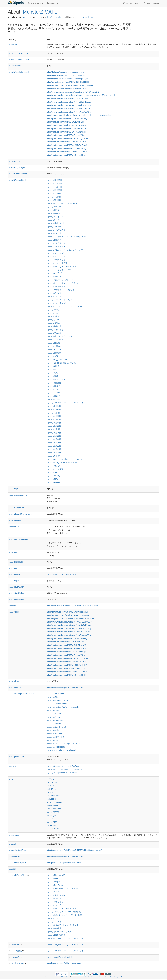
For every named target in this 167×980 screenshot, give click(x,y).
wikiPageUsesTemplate (21, 694)
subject (13, 766)
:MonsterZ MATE (59, 957)
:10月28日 (54, 183)
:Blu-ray (53, 476)
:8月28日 (54, 443)
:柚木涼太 (54, 350)
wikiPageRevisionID (18, 174)
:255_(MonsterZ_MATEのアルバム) (65, 403)
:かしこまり (55, 233)
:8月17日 (54, 439)
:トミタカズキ (56, 905)
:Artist (50, 786)
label (13, 552)
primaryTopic (17, 963)
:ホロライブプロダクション (62, 290)
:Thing (50, 779)
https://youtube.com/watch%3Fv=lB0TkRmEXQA (67, 145)
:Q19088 (53, 812)
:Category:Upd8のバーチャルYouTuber (66, 459)
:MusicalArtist (53, 796)
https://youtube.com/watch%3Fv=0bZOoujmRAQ (67, 119)
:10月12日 (54, 180)
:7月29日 (54, 436)
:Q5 (51, 819)
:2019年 (53, 389)
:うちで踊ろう (56, 230)
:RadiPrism (55, 885)
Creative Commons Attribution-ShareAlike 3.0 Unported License (106, 977)
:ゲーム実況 (55, 469)
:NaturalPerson (54, 809)
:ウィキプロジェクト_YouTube (63, 744)
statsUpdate (16, 593)
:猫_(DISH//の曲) (57, 359)
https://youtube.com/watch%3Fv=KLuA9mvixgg (66, 132)
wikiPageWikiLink (17, 180)
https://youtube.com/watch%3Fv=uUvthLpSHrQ (66, 155)
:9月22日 (54, 446)
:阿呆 (52, 373)
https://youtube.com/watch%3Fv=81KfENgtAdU (66, 125)
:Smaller (54, 724)
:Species (51, 799)
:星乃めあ (54, 333)
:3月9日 (53, 413)
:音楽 (52, 376)
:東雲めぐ (54, 346)
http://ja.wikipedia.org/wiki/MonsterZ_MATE (64, 863)
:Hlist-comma (56, 747)
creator (14, 527)
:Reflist (53, 717)
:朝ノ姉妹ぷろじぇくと (60, 336)
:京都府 (53, 316)
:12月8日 (54, 197)
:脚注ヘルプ (56, 737)
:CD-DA (53, 456)
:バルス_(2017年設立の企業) (62, 266)
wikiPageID (15, 161)
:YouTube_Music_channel (61, 750)
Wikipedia (65, 977)
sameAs (15, 957)
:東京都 (53, 343)
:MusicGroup (55, 802)
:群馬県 (53, 366)
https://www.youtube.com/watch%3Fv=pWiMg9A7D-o (69, 112)
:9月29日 (54, 453)
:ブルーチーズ (56, 286)
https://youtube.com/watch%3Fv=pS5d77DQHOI (67, 152)
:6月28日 (54, 433)
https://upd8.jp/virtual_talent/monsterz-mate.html (67, 75)
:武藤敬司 (54, 353)
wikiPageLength (17, 168)
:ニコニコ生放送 (57, 263)
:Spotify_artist (56, 727)
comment (14, 835)
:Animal (51, 792)
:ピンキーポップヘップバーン (62, 283)
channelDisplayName (20, 514)
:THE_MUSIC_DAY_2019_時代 (63, 888)
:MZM (53, 479)
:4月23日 (54, 416)
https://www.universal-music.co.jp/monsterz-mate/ (67, 89)
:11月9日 (54, 193)
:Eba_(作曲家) (56, 875)
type (12, 779)
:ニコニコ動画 (56, 260)
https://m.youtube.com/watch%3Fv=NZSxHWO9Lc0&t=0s (70, 85)
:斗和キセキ (55, 330)
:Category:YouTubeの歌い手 (62, 462)
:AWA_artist (55, 694)
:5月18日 (54, 419)
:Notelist (54, 714)
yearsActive (16, 756)
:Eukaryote (52, 782)
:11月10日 (54, 187)
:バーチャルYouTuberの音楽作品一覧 (66, 912)
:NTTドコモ (55, 217)
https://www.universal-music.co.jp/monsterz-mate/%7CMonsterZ (73, 92)
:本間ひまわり (56, 340)
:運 (51, 369)
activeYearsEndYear (19, 53)
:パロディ (54, 276)
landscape (16, 562)
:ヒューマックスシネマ (60, 280)
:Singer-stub (56, 720)
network (15, 574)
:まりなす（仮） (57, 243)
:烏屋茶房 (54, 928)
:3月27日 (54, 409)
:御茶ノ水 (54, 326)
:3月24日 (54, 406)
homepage (15, 856)
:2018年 (53, 386)
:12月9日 (54, 200)
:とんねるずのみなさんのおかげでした (66, 237)
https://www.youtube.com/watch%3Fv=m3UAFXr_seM (69, 109)
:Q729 (52, 822)
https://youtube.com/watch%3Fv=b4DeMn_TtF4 (66, 142)
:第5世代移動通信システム (61, 363)
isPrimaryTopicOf (17, 863)
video (14, 612)
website (15, 687)
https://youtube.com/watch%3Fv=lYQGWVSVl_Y (67, 148)
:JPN (53, 710)
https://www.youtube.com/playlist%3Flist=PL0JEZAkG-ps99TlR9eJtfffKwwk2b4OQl (81, 95)
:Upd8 (53, 220)
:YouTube (54, 227)
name (14, 568)
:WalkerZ (54, 482)
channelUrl (16, 520)
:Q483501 (53, 829)
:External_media (57, 700)
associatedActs (18, 495)
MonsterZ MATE (40, 12)
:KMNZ (53, 210)
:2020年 (53, 393)
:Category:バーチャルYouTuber (63, 203)
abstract (14, 44)
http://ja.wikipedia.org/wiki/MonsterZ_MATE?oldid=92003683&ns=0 (74, 850)
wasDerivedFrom (17, 850)
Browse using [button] (35, 3)
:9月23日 (54, 449)
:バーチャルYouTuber (59, 270)
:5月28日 (54, 426)
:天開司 (53, 918)
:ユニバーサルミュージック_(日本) (65, 306)
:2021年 (53, 396)
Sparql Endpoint (151, 3)
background (15, 66)
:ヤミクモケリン (57, 303)
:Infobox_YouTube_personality (63, 707)
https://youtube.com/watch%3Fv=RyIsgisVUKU (66, 135)
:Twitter (54, 730)
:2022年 (53, 399)
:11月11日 (54, 190)
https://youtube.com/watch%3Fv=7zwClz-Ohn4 (66, 122)
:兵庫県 (53, 320)
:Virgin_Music (56, 223)
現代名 (16, 951)
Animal (26, 17)
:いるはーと (55, 898)
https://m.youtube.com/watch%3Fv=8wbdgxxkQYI (67, 79)
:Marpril (53, 213)
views (14, 681)
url (13, 606)
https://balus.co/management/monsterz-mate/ (65, 72)
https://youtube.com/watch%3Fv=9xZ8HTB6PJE (67, 129)
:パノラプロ (55, 273)
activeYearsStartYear (19, 60)
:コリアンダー (56, 253)
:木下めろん (55, 922)
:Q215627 (53, 815)
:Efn (52, 697)
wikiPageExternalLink (19, 72)
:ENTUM (54, 207)
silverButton (16, 587)
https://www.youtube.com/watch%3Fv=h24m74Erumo (69, 102)
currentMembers (18, 539)
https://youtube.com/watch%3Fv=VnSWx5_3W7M (67, 138)
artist (15, 945)
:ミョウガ (54, 296)
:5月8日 (53, 429)
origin (14, 581)
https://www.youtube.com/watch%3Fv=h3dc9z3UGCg (69, 105)
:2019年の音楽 (56, 935)
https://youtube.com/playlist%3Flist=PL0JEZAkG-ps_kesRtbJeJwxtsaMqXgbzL (79, 115)
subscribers (16, 599)
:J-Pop (53, 472)
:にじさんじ (55, 240)
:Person (51, 789)
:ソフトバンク (56, 256)
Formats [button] (53, 3)
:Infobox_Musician (58, 704)
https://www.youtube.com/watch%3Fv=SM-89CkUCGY (69, 99)
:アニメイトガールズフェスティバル (65, 250)
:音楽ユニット (56, 379)
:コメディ (54, 466)
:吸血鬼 (53, 323)
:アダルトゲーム (57, 247)
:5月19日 (54, 423)
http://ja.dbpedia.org (56, 17)
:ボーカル (54, 293)
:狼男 (52, 356)
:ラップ (53, 310)
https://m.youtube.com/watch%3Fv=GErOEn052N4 (68, 82)
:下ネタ (53, 313)
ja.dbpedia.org (87, 17)
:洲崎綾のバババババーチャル (62, 925)
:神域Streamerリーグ (59, 932)
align (13, 489)
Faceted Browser (131, 3)
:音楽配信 (54, 383)
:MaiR (53, 878)
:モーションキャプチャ (60, 300)
